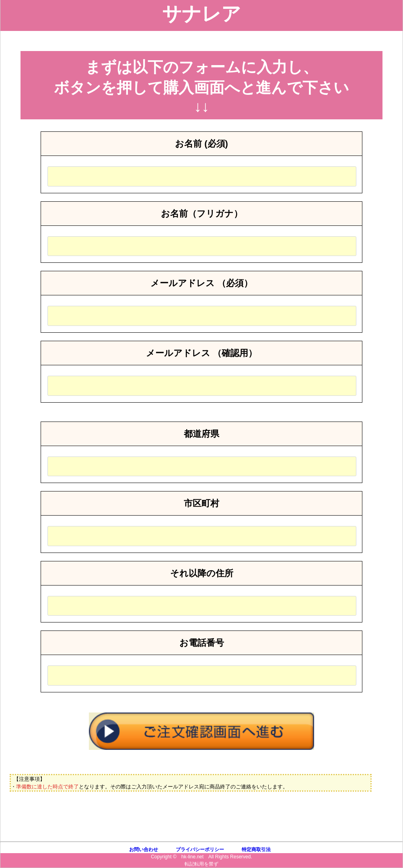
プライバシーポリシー (200, 850)
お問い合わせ (144, 850)
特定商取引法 (256, 850)
